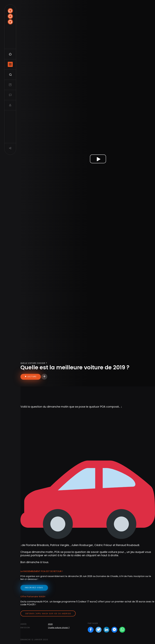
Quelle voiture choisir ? (59, 628)
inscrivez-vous (34, 588)
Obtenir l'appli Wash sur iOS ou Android (48, 614)
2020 (50, 624)
